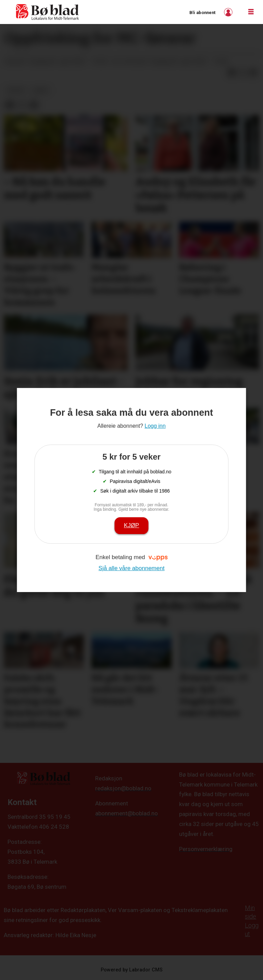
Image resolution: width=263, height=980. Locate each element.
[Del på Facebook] (231, 72)
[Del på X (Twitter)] (242, 72)
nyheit (16, 90)
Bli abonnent (202, 13)
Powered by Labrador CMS (132, 970)
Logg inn (229, 12)
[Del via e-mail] (253, 72)
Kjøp (131, 525)
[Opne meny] (251, 12)
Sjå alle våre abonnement (132, 568)
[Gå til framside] (48, 12)
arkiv (41, 90)
